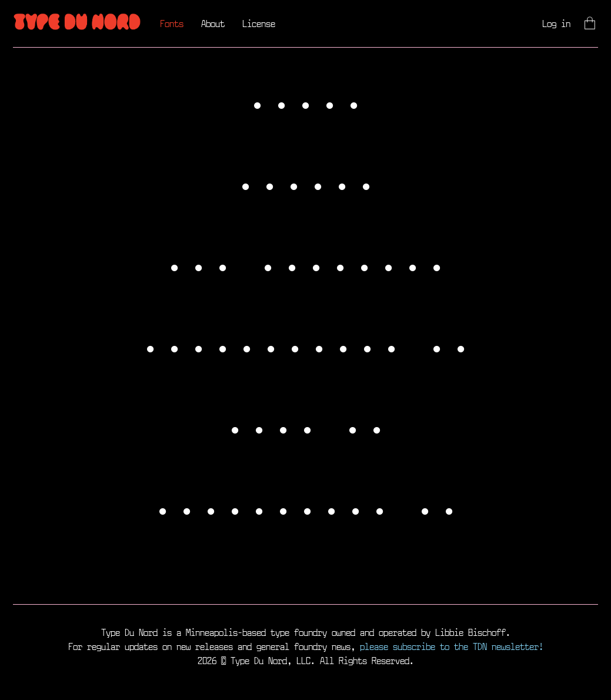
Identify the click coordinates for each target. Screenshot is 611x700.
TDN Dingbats (305, 265)
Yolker (306, 184)
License (259, 23)
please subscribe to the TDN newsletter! (452, 646)
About (213, 23)
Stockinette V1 (305, 346)
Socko (305, 102)
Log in (556, 23)
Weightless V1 (306, 508)
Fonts (172, 23)
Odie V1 (306, 427)
